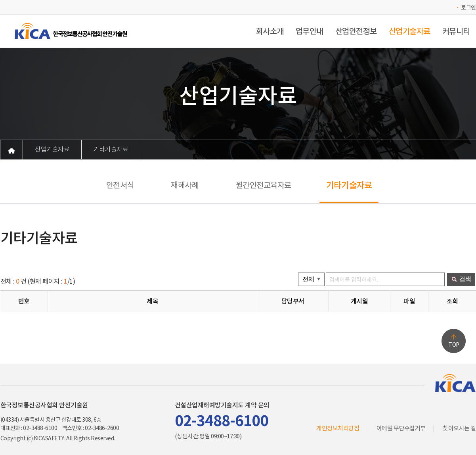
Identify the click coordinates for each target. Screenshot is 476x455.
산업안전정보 (356, 31)
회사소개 (270, 31)
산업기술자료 (410, 31)
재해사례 (185, 185)
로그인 (468, 8)
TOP (454, 345)
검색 (461, 279)
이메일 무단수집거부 (401, 428)
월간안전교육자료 (264, 185)
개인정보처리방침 (338, 428)
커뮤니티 (456, 31)
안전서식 (120, 185)
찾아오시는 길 (459, 428)
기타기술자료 (111, 149)
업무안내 (310, 31)
